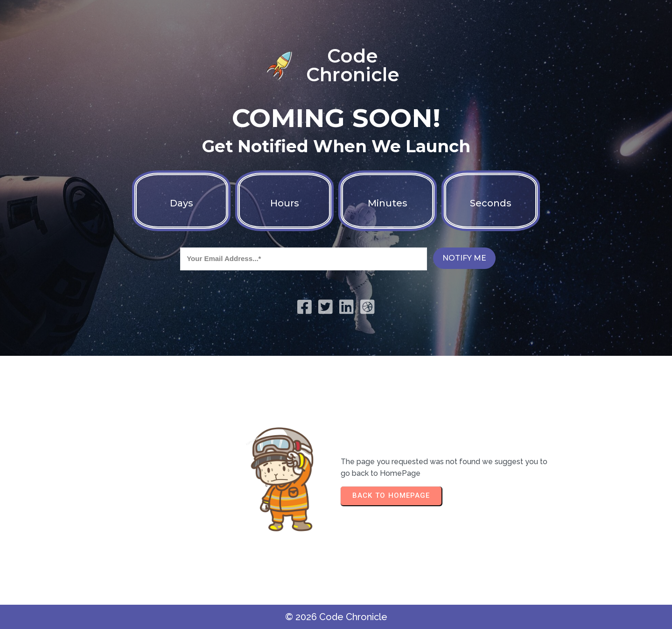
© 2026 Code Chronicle (336, 617)
